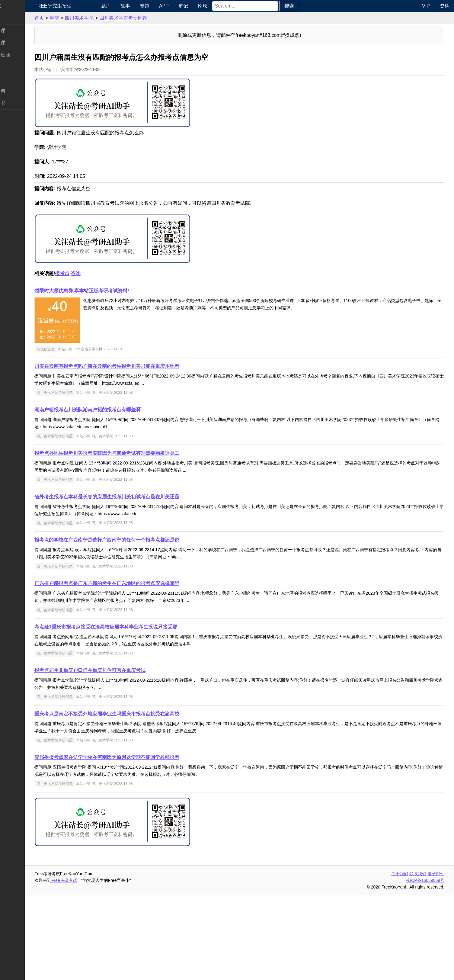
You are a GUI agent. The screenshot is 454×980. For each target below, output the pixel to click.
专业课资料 (17, 91)
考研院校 (14, 67)
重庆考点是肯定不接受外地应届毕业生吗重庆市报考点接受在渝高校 (130, 798)
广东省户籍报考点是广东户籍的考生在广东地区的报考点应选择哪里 (130, 668)
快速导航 (14, 6)
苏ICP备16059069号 (425, 965)
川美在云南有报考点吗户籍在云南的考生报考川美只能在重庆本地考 (130, 451)
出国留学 (14, 128)
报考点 (86, 358)
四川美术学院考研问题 (147, 18)
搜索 (309, 6)
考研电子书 (17, 103)
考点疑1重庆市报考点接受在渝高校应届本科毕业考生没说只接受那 (129, 711)
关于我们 (400, 958)
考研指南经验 (19, 55)
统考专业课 (17, 43)
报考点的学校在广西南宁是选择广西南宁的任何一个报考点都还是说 (130, 624)
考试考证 (14, 116)
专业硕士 (14, 79)
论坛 (222, 6)
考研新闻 (14, 18)
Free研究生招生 (77, 6)
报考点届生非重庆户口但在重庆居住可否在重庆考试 (113, 755)
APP (184, 6)
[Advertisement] (239, 256)
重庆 (78, 18)
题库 (126, 6)
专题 (164, 6)
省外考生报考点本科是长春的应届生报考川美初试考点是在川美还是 (130, 581)
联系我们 (418, 958)
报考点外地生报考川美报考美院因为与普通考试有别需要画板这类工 (130, 538)
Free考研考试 (88, 965)
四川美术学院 (103, 18)
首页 (63, 18)
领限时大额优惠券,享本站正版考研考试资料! (105, 375)
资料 (444, 6)
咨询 (99, 358)
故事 (145, 6)
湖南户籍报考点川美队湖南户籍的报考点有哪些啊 (111, 494)
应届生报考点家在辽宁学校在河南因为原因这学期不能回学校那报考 (130, 842)
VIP (426, 6)
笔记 (203, 6)
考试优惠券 (69, 434)
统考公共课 (17, 31)
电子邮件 (436, 958)
